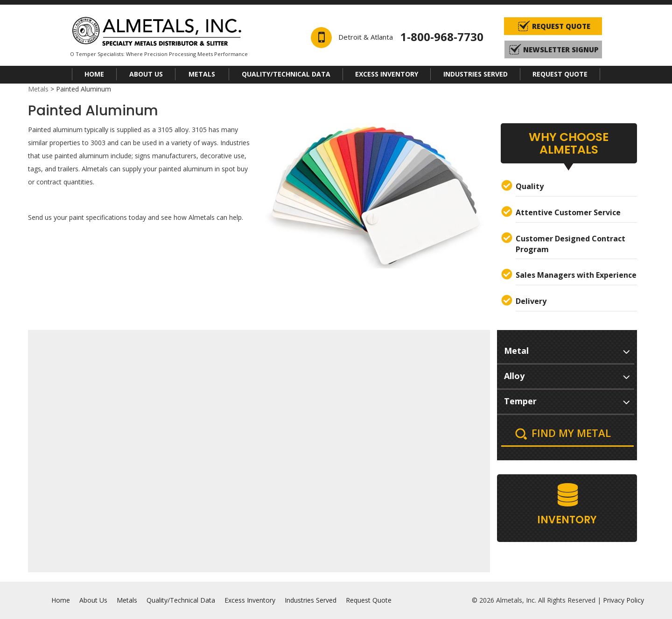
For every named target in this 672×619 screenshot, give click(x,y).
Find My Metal (571, 433)
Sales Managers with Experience (576, 275)
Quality (530, 186)
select (626, 350)
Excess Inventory (387, 74)
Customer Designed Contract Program (570, 244)
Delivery (531, 301)
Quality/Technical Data (286, 74)
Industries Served (476, 74)
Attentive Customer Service (568, 212)
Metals (202, 74)
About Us (146, 74)
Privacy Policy (623, 600)
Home (94, 74)
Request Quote (560, 74)
